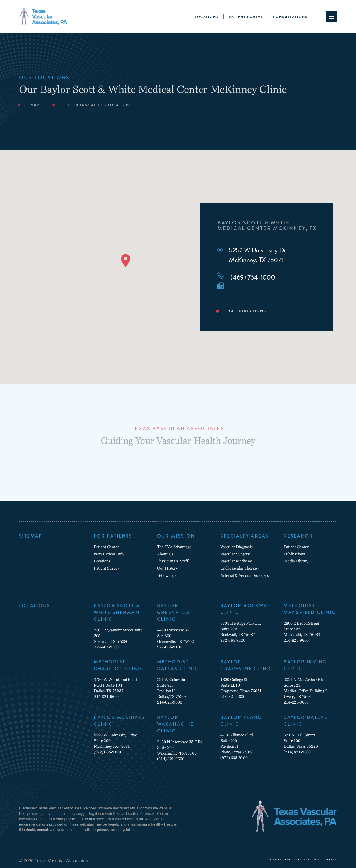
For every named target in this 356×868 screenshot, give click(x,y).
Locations (207, 17)
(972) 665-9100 (107, 752)
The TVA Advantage (174, 547)
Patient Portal (246, 17)
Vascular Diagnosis (236, 547)
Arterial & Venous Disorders (244, 575)
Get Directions (248, 311)
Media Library (296, 561)
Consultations (290, 17)
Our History (168, 568)
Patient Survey (107, 568)
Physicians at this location (97, 105)
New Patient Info (109, 554)
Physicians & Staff (173, 561)
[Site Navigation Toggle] (332, 17)
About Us (165, 554)
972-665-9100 (106, 647)
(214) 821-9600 (171, 759)
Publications (294, 554)
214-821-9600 (296, 640)
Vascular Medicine (236, 561)
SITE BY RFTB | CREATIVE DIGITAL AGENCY (303, 860)
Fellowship (167, 575)
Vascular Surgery (235, 554)
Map (35, 105)
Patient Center (106, 547)
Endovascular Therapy (240, 568)
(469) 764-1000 (246, 277)
